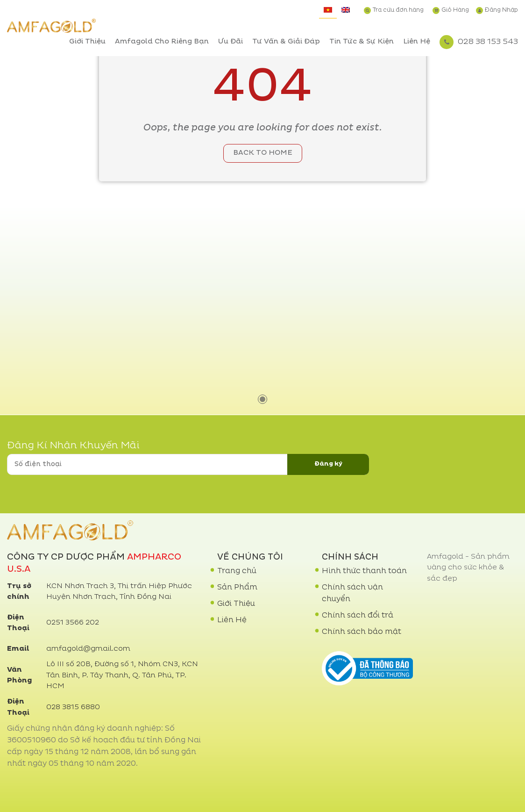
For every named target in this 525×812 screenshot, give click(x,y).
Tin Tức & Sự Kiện (362, 42)
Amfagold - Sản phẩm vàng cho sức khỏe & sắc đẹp (468, 568)
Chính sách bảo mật (362, 632)
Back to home (263, 153)
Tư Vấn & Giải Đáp (286, 42)
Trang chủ (237, 571)
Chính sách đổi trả (358, 616)
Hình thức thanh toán (364, 571)
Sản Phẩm (237, 588)
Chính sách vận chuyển (352, 593)
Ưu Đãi (231, 42)
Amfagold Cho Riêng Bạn (162, 42)
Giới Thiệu (87, 42)
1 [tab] (262, 399)
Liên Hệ (417, 42)
